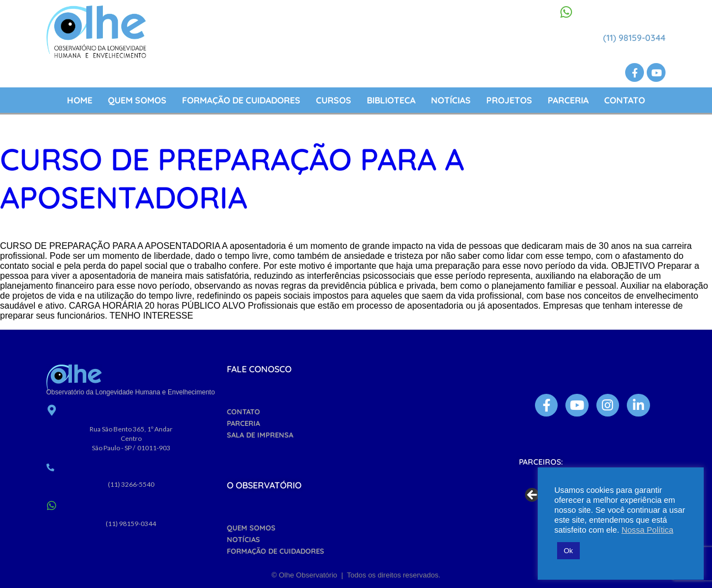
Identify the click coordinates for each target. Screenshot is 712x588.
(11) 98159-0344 (634, 38)
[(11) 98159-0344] (566, 12)
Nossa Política (647, 530)
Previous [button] (533, 496)
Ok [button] (568, 551)
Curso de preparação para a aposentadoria (232, 178)
